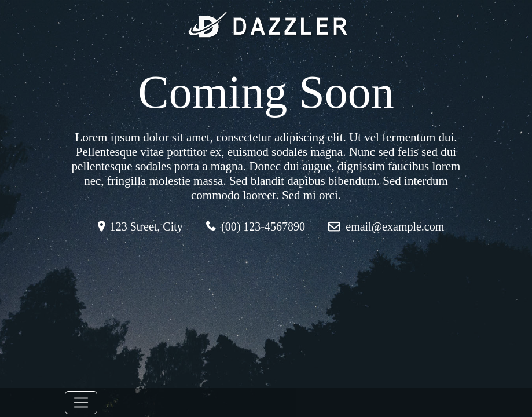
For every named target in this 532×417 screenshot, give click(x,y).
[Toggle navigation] (81, 403)
